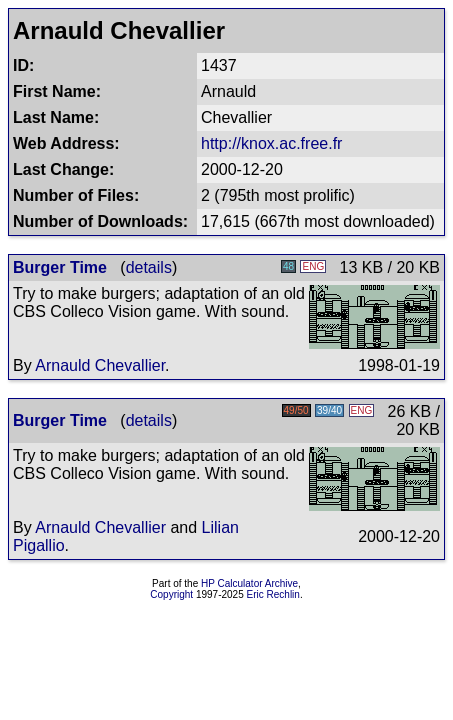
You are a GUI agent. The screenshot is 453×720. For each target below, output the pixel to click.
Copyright (171, 594)
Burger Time (60, 267)
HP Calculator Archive (249, 583)
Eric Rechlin (273, 594)
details (149, 267)
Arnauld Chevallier (100, 365)
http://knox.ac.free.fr (271, 143)
